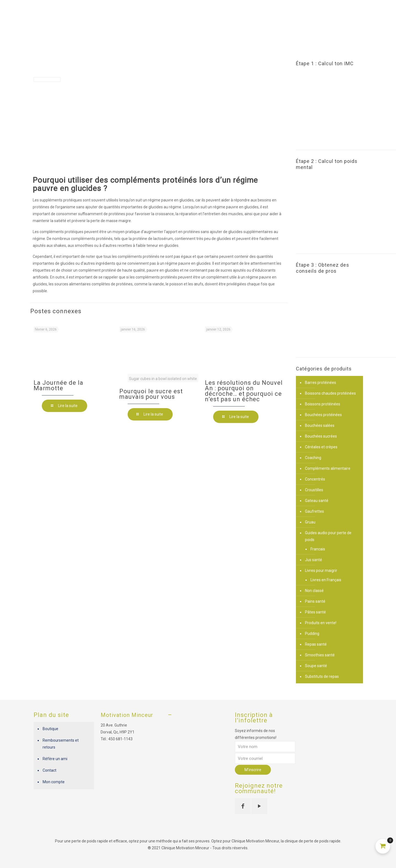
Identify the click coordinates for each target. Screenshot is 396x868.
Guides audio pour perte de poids (328, 536)
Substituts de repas (322, 676)
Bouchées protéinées (323, 415)
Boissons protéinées (323, 404)
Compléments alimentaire (328, 468)
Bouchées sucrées (321, 436)
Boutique (50, 729)
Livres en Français (326, 580)
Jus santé (313, 560)
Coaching (313, 458)
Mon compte (54, 782)
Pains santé (315, 601)
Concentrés (315, 479)
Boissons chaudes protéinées (330, 393)
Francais (318, 549)
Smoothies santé (320, 655)
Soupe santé (316, 666)
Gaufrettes (314, 511)
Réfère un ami (55, 759)
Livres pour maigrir (321, 571)
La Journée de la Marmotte (58, 385)
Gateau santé (317, 501)
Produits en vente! (321, 623)
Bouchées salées (320, 425)
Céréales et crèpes (321, 447)
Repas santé (316, 644)
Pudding (312, 634)
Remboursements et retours (61, 744)
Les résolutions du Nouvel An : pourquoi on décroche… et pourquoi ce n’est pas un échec (244, 391)
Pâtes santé (315, 612)
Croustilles (314, 490)
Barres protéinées (321, 383)
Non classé (314, 591)
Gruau (310, 522)
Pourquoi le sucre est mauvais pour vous (151, 394)
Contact (50, 770)
